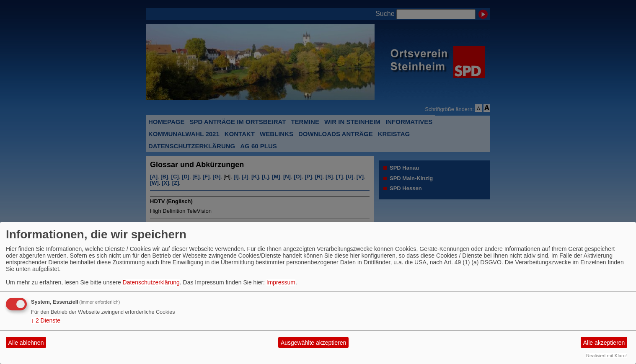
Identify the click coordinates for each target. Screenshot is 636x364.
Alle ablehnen (26, 343)
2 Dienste (46, 320)
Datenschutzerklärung (151, 282)
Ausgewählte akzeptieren (313, 343)
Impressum (281, 282)
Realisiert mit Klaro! (606, 356)
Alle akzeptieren (604, 343)
